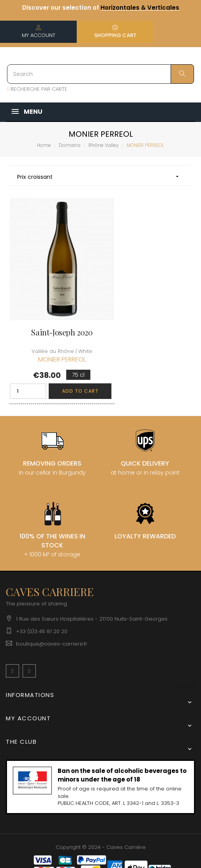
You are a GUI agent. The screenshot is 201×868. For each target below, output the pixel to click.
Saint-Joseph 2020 (52, 309)
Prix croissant (100, 177)
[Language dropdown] (183, 662)
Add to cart (67, 368)
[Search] (100, 74)
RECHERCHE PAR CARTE (37, 89)
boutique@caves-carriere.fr (52, 620)
